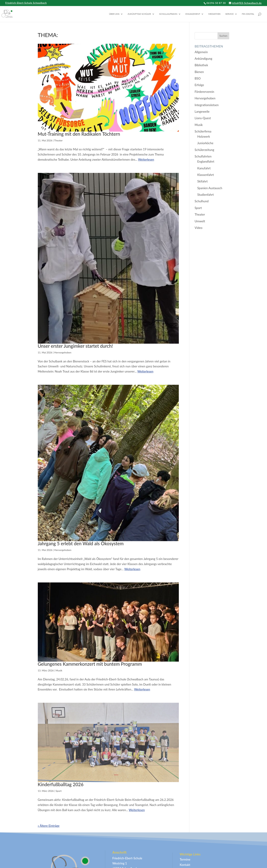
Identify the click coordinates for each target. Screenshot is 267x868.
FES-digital (248, 14)
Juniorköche (205, 143)
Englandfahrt (206, 161)
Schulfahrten (203, 156)
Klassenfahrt (206, 175)
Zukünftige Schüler (139, 14)
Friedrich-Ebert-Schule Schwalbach (26, 3)
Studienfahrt (206, 195)
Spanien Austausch (210, 188)
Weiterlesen (146, 160)
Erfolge (199, 85)
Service (229, 14)
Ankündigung (203, 59)
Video (199, 228)
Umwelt (200, 221)
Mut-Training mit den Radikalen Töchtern (79, 134)
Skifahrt (202, 181)
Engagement (193, 14)
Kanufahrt (204, 168)
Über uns (114, 14)
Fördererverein (204, 92)
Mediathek (215, 14)
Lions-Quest (203, 118)
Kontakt (185, 865)
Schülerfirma (203, 131)
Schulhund (202, 201)
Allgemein (201, 52)
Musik (59, 670)
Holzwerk (204, 136)
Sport (59, 791)
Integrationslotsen (207, 105)
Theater (58, 140)
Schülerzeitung (204, 150)
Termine (185, 859)
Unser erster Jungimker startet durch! (75, 346)
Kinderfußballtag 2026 (61, 784)
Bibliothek (201, 65)
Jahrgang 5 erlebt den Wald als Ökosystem (81, 543)
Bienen (199, 72)
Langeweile (202, 112)
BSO (198, 78)
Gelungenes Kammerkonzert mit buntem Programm (90, 664)
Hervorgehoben (63, 352)
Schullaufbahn (168, 14)
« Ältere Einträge (49, 826)
